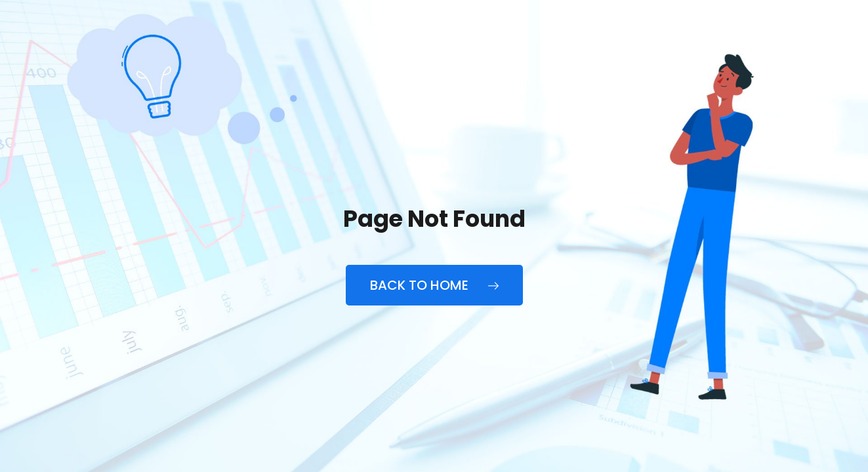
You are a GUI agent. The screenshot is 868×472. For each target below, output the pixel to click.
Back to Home (434, 285)
